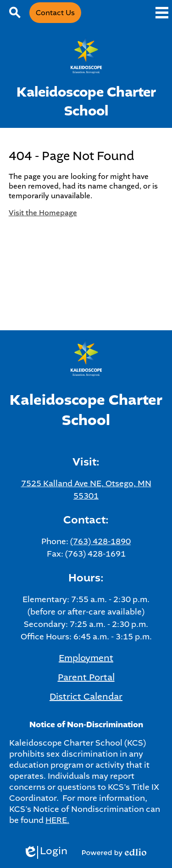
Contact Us (55, 13)
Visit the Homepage (43, 213)
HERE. (57, 820)
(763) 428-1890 (100, 541)
